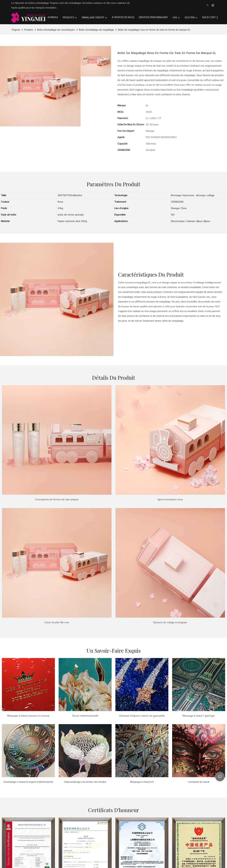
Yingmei (16, 30)
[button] (217, 17)
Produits (29, 30)
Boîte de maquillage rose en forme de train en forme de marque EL (154, 30)
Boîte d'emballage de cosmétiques (56, 30)
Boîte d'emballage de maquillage (96, 30)
